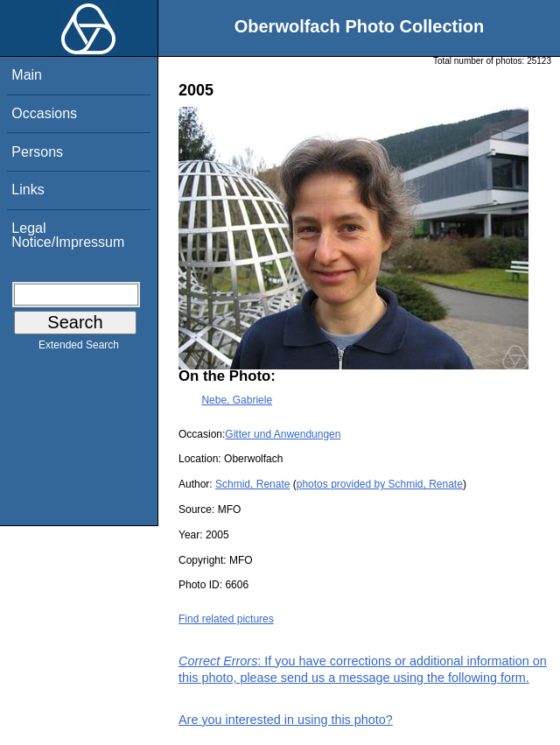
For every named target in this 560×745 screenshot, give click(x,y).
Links (28, 190)
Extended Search (79, 348)
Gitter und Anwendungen (283, 434)
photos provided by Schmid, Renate (380, 484)
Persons (37, 152)
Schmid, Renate (252, 484)
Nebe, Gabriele (237, 400)
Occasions (44, 113)
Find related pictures (226, 619)
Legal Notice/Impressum (68, 235)
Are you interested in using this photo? (286, 720)
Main (27, 75)
